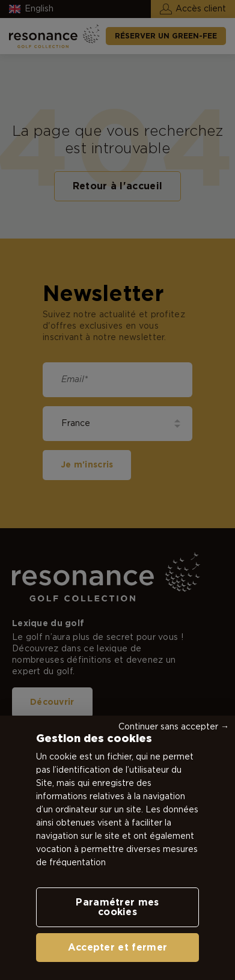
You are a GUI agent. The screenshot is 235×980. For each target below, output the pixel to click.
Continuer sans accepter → (174, 727)
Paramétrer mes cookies (117, 907)
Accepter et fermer (118, 948)
